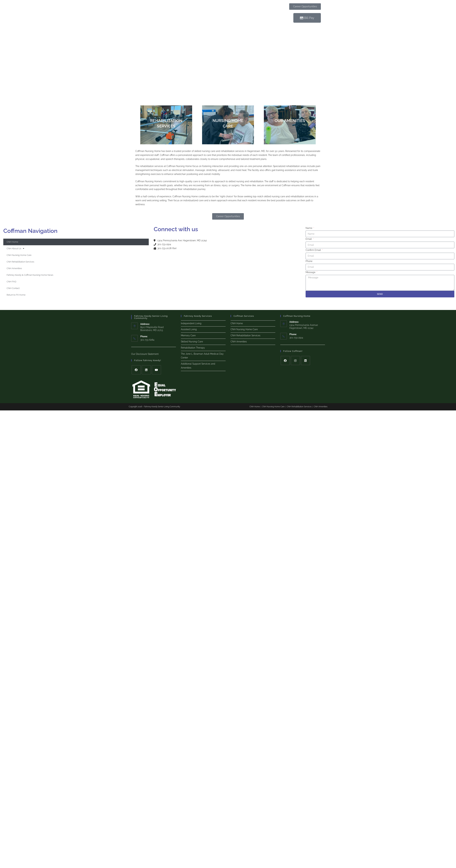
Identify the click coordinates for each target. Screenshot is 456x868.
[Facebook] (136, 370)
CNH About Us (15, 248)
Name (309, 228)
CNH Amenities (14, 268)
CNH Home (12, 242)
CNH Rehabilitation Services (20, 262)
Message (311, 272)
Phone (309, 261)
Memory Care (188, 335)
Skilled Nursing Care (192, 342)
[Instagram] (295, 361)
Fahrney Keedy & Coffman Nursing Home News (30, 275)
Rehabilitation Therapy (193, 348)
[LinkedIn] (146, 370)
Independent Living (191, 323)
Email (309, 239)
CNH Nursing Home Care (19, 255)
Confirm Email (314, 250)
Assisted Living (189, 329)
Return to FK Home (16, 295)
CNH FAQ (11, 282)
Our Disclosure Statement (145, 354)
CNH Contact (13, 288)
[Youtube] (156, 370)
